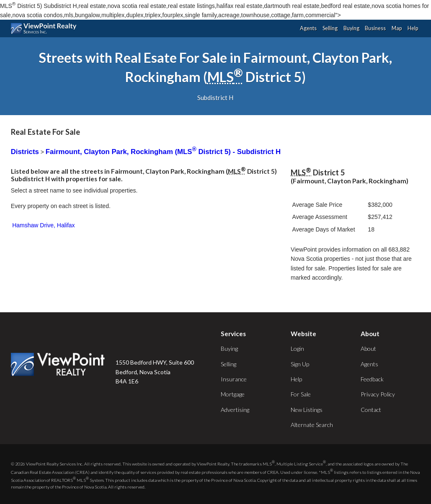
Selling (330, 28)
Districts (25, 152)
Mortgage (233, 394)
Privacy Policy (378, 394)
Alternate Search (312, 425)
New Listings (307, 410)
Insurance (234, 379)
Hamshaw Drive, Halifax (43, 225)
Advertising (235, 410)
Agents (308, 28)
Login (297, 348)
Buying (351, 28)
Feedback (372, 379)
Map (397, 28)
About (368, 348)
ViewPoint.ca (46, 28)
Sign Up (300, 364)
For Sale (301, 394)
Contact (371, 410)
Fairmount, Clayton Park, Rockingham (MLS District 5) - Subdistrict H (163, 152)
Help (413, 28)
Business (375, 28)
